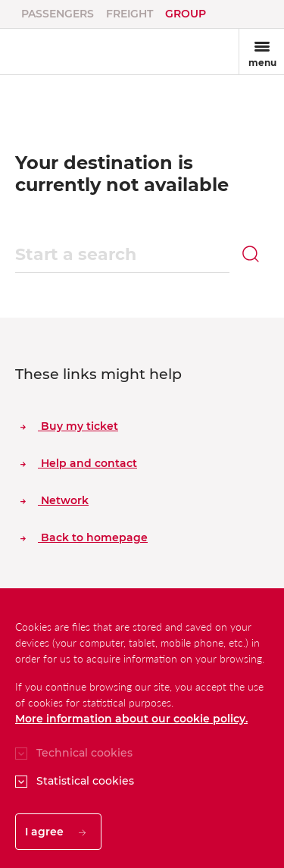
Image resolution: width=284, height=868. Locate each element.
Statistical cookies (85, 781)
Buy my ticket (69, 426)
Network (55, 500)
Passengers (58, 14)
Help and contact (79, 463)
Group (186, 14)
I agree (55, 832)
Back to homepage (84, 537)
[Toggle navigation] (261, 52)
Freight (130, 14)
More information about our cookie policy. (131, 719)
